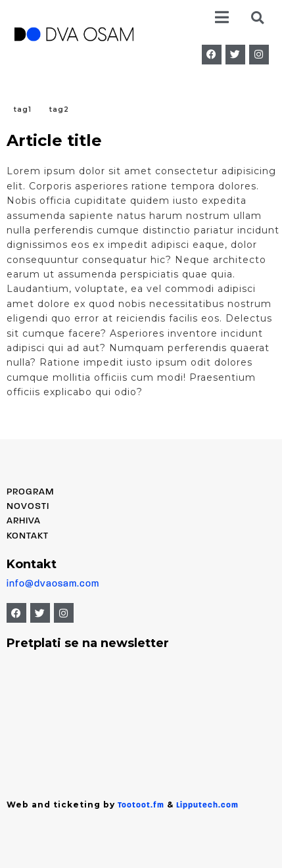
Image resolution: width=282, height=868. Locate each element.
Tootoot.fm (141, 806)
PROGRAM (30, 492)
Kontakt (28, 536)
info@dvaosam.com (53, 584)
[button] (221, 18)
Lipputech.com (207, 806)
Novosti (28, 507)
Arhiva (24, 521)
